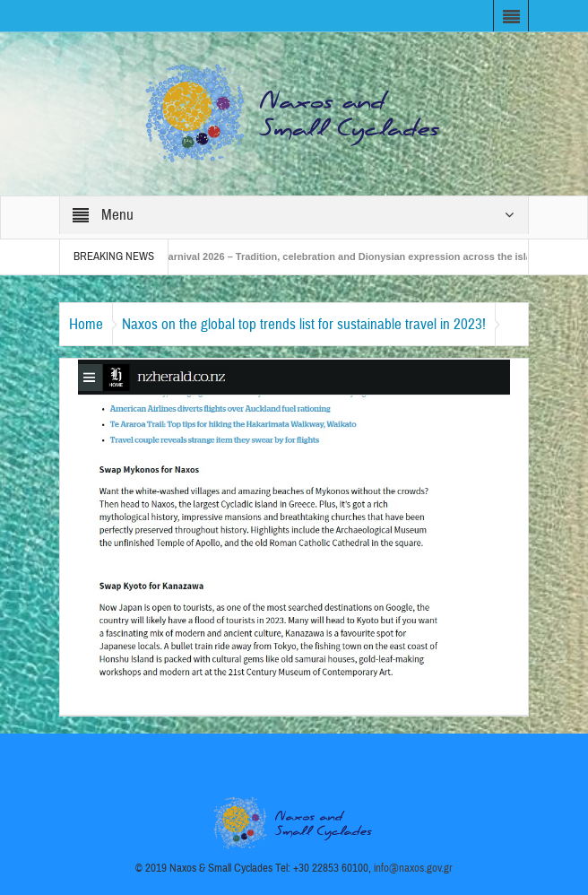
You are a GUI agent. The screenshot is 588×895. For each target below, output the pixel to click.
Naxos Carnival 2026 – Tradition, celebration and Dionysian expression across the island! (344, 256)
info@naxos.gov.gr (413, 868)
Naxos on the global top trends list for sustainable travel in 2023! (304, 324)
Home (86, 324)
